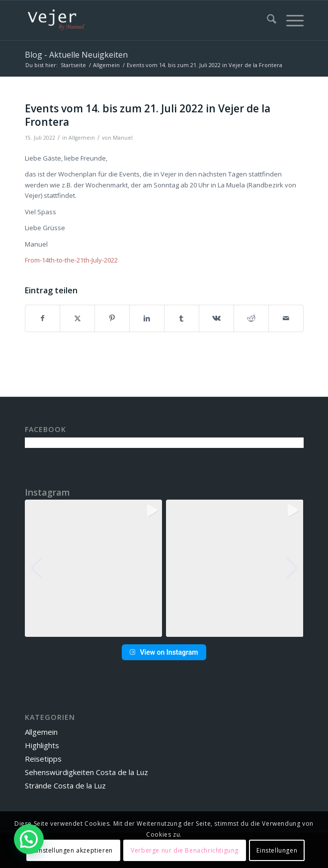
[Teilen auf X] (77, 318)
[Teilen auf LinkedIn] (147, 318)
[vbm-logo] (136, 20)
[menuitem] (267, 20)
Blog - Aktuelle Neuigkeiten (76, 55)
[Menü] (290, 20)
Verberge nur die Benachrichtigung (185, 850)
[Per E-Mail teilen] (286, 318)
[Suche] (267, 20)
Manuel (123, 138)
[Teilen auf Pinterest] (112, 318)
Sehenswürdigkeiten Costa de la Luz (86, 772)
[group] (94, 568)
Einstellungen (277, 850)
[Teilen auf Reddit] (251, 318)
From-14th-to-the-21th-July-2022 (71, 260)
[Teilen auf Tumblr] (182, 318)
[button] (164, 630)
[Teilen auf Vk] (216, 318)
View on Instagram (164, 652)
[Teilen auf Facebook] (43, 318)
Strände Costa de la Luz (65, 785)
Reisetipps (43, 759)
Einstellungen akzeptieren (73, 850)
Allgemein (82, 138)
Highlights (42, 745)
